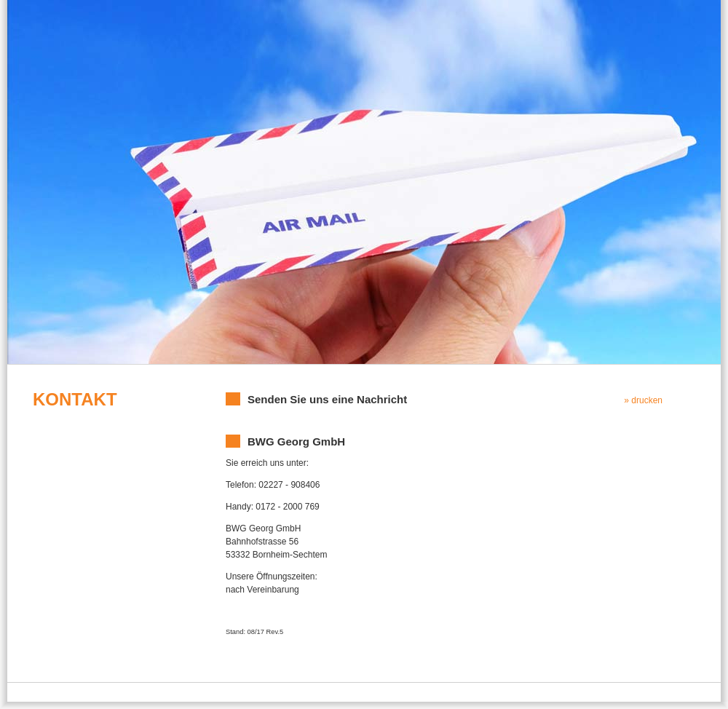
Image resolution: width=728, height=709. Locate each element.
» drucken (643, 400)
